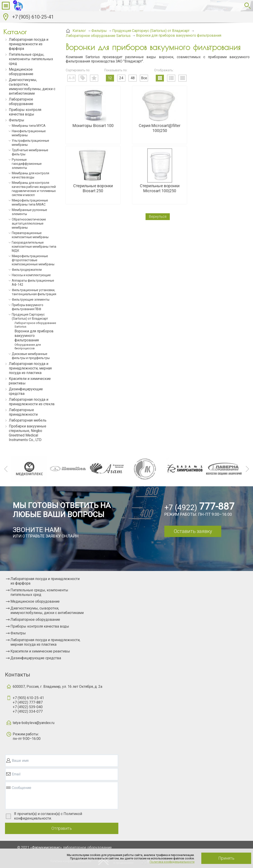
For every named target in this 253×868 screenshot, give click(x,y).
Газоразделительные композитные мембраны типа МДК (34, 247)
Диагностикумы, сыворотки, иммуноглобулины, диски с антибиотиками (32, 87)
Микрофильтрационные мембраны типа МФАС (30, 202)
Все (144, 78)
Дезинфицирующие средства (26, 391)
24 (121, 78)
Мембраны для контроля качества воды (30, 175)
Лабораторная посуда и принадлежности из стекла (32, 402)
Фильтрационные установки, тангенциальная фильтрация (34, 292)
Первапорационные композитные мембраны (30, 235)
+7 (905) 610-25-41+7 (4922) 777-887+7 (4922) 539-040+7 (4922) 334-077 (28, 705)
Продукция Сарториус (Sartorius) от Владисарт (30, 317)
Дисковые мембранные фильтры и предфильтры (31, 356)
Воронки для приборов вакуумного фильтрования (34, 336)
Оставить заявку (193, 531)
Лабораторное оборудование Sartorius (35, 325)
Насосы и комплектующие (31, 275)
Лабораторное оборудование (21, 102)
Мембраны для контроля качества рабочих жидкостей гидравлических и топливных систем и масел (34, 189)
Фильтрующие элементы (31, 300)
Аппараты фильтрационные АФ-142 (33, 283)
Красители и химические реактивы (30, 381)
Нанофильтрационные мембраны (29, 133)
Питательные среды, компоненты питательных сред (31, 59)
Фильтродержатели (27, 270)
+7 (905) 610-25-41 (33, 17)
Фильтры (17, 120)
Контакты (18, 675)
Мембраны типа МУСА (29, 126)
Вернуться (158, 217)
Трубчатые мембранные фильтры (30, 152)
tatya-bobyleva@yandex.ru (34, 723)
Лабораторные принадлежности (23, 412)
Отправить (62, 828)
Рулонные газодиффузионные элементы (27, 164)
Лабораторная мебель (28, 420)
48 (133, 78)
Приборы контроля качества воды (25, 112)
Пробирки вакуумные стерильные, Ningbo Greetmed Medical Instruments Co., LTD (28, 433)
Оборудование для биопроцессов (28, 346)
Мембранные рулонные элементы (29, 212)
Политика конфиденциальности (172, 862)
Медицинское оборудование (21, 72)
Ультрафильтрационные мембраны (30, 143)
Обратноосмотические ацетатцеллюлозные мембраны (29, 223)
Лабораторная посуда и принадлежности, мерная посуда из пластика (30, 368)
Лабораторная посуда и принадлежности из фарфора (29, 44)
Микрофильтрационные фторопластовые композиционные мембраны (33, 260)
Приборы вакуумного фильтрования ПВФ (28, 307)
